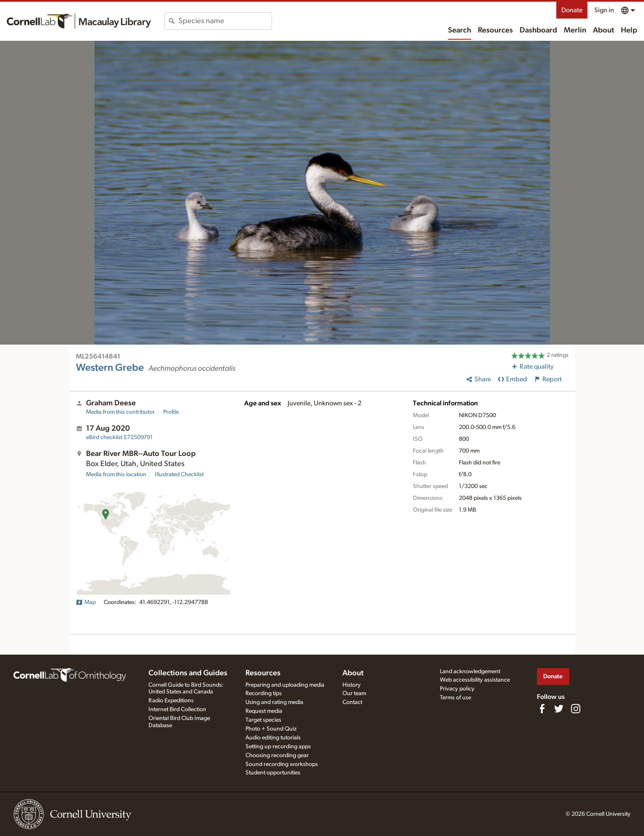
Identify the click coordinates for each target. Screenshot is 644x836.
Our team (354, 693)
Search (459, 30)
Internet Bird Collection (177, 709)
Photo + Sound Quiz (271, 729)
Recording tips (264, 693)
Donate (572, 10)
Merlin (575, 30)
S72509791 (119, 437)
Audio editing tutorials (273, 738)
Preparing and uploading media (285, 685)
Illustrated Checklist (179, 475)
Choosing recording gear (277, 755)
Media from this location (116, 475)
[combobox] (225, 21)
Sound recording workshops (282, 764)
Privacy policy (457, 689)
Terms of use (455, 698)
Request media (264, 711)
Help (629, 30)
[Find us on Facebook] (542, 709)
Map (86, 602)
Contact (352, 702)
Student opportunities (273, 773)
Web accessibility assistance (475, 680)
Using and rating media (274, 702)
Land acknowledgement (470, 671)
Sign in (604, 10)
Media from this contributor (120, 412)
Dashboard (538, 30)
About (604, 30)
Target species (263, 720)
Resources (495, 30)
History (352, 685)
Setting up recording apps (278, 747)
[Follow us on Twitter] (559, 709)
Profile (171, 412)
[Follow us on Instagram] (576, 709)
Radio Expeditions (171, 701)
